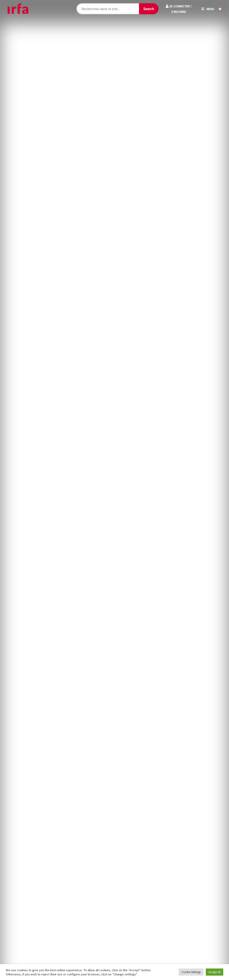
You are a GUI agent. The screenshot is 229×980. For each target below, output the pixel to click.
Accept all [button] (215, 972)
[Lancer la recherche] (149, 9)
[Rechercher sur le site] (108, 9)
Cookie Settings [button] (191, 972)
